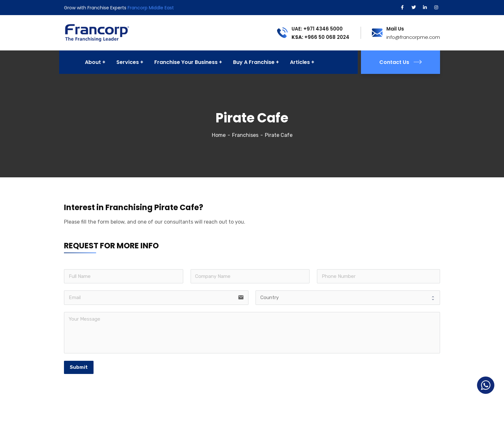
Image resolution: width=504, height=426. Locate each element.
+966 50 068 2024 (320, 37)
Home (219, 135)
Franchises (245, 135)
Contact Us (401, 62)
